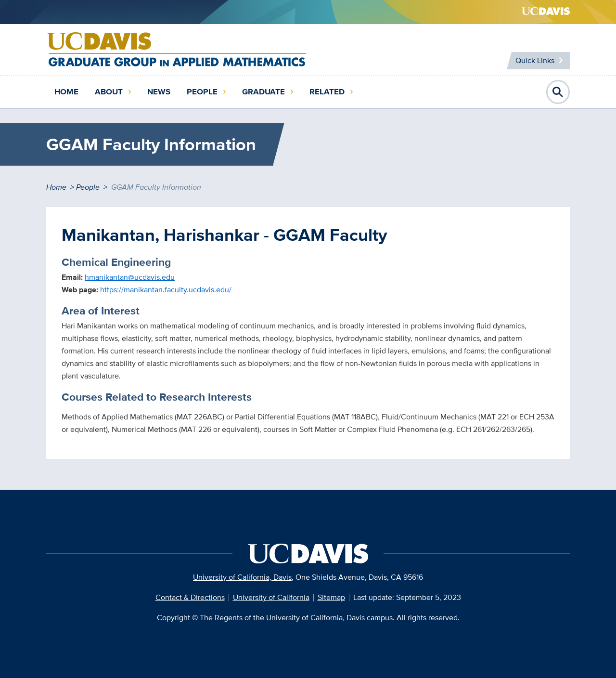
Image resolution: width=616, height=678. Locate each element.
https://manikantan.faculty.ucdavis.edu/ (166, 290)
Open (558, 92)
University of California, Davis (242, 577)
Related (327, 92)
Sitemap (331, 597)
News (159, 92)
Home (66, 92)
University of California (271, 597)
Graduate (263, 92)
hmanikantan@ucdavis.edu (130, 277)
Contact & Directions (190, 597)
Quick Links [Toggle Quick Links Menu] (535, 60)
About (109, 92)
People (202, 92)
